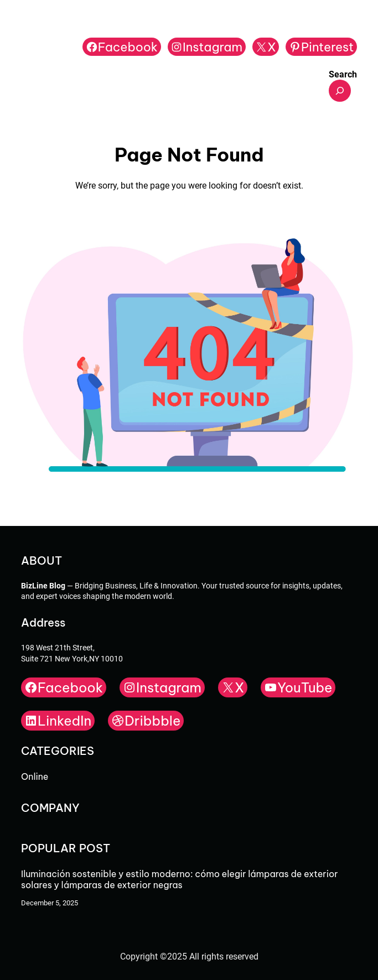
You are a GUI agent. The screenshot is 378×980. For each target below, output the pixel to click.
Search (343, 74)
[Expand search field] (340, 91)
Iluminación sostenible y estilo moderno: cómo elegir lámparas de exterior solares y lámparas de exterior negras (180, 879)
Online (35, 776)
